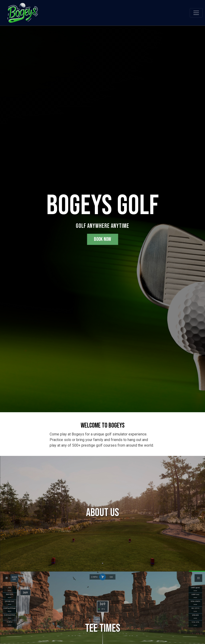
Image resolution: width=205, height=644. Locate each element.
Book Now (102, 239)
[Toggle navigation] (196, 13)
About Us (102, 513)
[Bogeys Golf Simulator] (23, 12)
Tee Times (103, 628)
